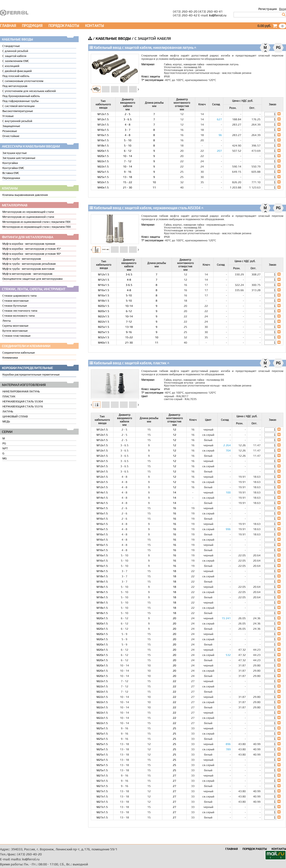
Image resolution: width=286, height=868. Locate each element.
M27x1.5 (102, 776)
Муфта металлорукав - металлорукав (27, 274)
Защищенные (11, 126)
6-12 (129, 311)
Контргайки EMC (13, 168)
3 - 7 (128, 130)
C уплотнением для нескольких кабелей (29, 91)
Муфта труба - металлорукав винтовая (28, 269)
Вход (283, 9)
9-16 (129, 332)
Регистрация (268, 9)
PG (4, 443)
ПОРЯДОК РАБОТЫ (64, 26)
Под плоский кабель (16, 76)
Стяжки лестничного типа (20, 311)
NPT (5, 448)
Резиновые (10, 131)
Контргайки (10, 163)
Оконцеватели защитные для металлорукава (32, 279)
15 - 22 (128, 182)
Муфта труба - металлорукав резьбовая (29, 264)
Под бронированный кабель (21, 96)
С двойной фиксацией (17, 71)
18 (174, 571)
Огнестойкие (11, 136)
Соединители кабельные (19, 353)
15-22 (129, 337)
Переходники (11, 178)
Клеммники (10, 358)
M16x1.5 (103, 130)
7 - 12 (128, 161)
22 (174, 681)
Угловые (8, 116)
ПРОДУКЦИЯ (32, 26)
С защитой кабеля (14, 56)
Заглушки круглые (15, 153)
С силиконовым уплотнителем (23, 81)
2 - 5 (128, 114)
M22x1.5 (103, 161)
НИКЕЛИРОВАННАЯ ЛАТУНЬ (21, 391)
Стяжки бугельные (15, 306)
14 (174, 492)
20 (174, 618)
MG (5, 458)
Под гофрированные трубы (20, 101)
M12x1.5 (103, 114)
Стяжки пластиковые (16, 336)
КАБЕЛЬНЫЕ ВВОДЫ (113, 38)
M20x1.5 (103, 151)
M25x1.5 (103, 172)
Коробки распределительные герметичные (31, 375)
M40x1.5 (103, 188)
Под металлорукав (15, 86)
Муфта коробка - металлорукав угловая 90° (32, 254)
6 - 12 (128, 151)
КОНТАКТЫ (94, 26)
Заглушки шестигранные (19, 158)
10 (154, 182)
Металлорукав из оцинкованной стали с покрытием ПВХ (36, 222)
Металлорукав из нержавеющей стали (28, 212)
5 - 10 (128, 140)
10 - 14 (128, 156)
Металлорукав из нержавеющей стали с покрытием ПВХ (37, 227)
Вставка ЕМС (11, 173)
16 (174, 508)
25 (174, 728)
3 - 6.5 (128, 119)
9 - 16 (128, 172)
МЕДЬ (6, 421)
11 (154, 188)
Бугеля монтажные (15, 331)
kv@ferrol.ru (218, 15)
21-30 (129, 343)
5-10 (129, 295)
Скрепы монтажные (15, 326)
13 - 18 (128, 177)
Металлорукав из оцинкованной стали (28, 217)
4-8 (129, 280)
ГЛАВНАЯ (8, 26)
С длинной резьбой (15, 51)
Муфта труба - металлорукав (22, 259)
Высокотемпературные (18, 111)
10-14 (129, 306)
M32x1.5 (103, 182)
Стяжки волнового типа (18, 316)
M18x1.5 (103, 146)
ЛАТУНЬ (8, 411)
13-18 (129, 327)
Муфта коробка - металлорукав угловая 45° (32, 249)
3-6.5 (129, 274)
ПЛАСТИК (9, 396)
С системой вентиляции (18, 106)
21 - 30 (128, 188)
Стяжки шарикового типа (19, 296)
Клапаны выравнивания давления (25, 195)
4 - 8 (128, 125)
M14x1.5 (102, 492)
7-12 (129, 322)
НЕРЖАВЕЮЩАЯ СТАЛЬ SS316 (23, 406)
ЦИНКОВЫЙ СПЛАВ (15, 416)
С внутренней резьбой (17, 121)
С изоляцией (11, 66)
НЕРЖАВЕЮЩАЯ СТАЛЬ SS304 (23, 401)
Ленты (7, 321)
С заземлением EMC (16, 61)
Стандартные (11, 46)
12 (174, 430)
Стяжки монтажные (15, 301)
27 (174, 776)
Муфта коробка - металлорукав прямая (29, 244)
